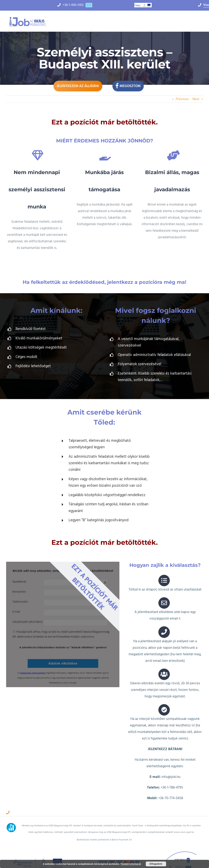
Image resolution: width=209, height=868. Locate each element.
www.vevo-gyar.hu (184, 803)
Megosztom (128, 86)
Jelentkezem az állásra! (78, 86)
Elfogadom (156, 864)
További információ (131, 864)
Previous (182, 99)
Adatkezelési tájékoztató (104, 856)
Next (196, 99)
